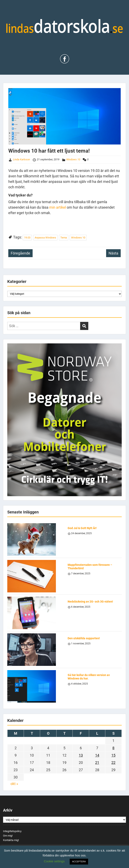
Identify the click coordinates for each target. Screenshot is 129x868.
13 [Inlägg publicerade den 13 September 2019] (81, 755)
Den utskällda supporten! (84, 638)
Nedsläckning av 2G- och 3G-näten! (90, 602)
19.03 (27, 238)
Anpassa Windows (45, 238)
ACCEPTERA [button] (79, 862)
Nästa (113, 253)
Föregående (20, 253)
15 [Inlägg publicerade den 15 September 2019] (113, 755)
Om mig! (8, 836)
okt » (14, 784)
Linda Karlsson (21, 159)
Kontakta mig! (11, 840)
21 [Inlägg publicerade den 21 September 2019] (97, 763)
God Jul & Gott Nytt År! (82, 528)
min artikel (58, 207)
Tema (64, 238)
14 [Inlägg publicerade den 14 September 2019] (97, 755)
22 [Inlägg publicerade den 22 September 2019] (113, 763)
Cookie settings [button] (54, 861)
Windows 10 (73, 159)
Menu (7, 7)
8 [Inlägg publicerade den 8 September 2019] (113, 748)
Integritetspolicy (12, 831)
